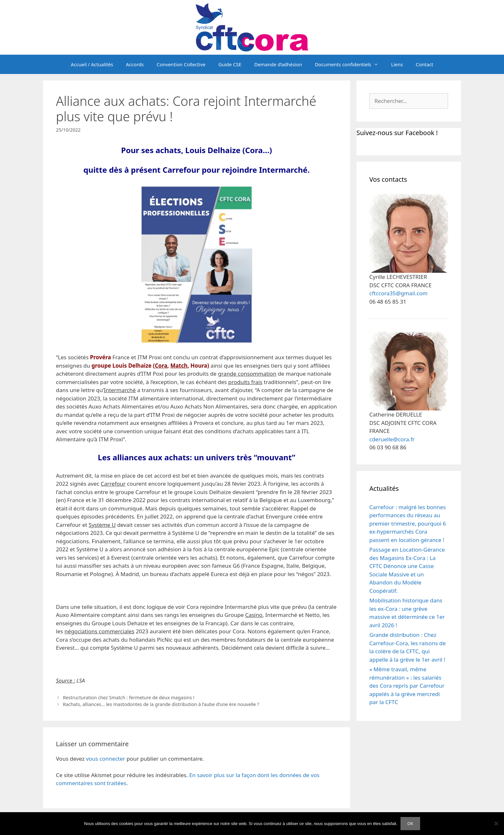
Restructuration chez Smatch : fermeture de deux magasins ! (129, 697)
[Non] (496, 823)
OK (410, 823)
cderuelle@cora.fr (392, 439)
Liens (397, 64)
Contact (424, 64)
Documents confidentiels (350, 64)
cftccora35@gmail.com (398, 293)
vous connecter (105, 759)
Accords (135, 64)
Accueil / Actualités (92, 64)
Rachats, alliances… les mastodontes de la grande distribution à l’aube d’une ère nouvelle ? (161, 704)
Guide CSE (230, 64)
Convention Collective (181, 64)
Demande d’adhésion (278, 64)
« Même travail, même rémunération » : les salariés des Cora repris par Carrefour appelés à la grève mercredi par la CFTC (407, 686)
